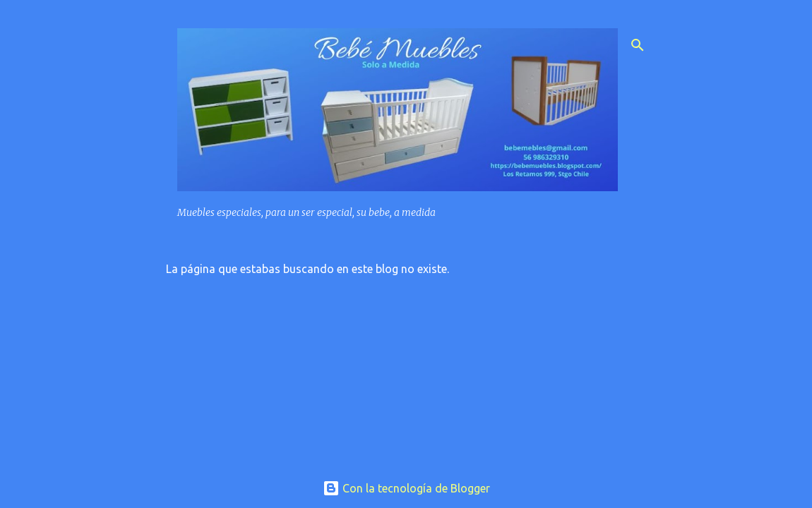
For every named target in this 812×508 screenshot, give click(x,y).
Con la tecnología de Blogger (406, 488)
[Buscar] (638, 45)
